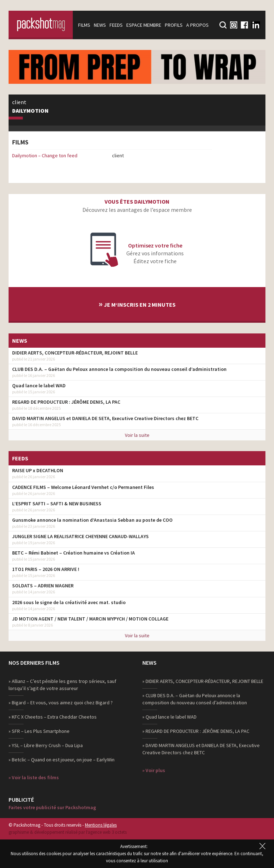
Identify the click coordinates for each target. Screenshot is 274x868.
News (100, 25)
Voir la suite (137, 435)
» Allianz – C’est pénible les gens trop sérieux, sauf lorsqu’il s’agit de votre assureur (62, 685)
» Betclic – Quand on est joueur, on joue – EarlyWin (62, 760)
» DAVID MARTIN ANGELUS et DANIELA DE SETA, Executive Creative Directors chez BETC (201, 749)
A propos (197, 25)
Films (84, 25)
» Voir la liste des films (34, 777)
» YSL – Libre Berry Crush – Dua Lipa (46, 745)
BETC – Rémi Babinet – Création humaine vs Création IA (73, 553)
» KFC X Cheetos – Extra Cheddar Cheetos (53, 717)
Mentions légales (101, 825)
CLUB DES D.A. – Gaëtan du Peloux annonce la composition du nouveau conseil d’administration (119, 369)
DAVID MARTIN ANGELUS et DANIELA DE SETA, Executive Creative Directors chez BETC (105, 418)
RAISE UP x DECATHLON (38, 470)
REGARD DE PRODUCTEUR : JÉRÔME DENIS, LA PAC (66, 402)
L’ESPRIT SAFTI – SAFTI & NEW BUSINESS (57, 504)
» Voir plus (154, 770)
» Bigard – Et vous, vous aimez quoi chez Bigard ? (61, 703)
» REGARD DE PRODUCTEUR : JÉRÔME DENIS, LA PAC (196, 731)
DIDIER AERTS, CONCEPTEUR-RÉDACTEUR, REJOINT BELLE (75, 353)
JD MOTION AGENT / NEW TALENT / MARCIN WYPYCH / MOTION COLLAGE (90, 619)
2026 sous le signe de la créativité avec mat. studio (69, 602)
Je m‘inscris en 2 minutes (137, 304)
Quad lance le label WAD (39, 386)
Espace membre (144, 25)
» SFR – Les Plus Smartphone (39, 731)
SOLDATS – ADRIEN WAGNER (43, 586)
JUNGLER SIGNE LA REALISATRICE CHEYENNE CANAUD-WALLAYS (80, 536)
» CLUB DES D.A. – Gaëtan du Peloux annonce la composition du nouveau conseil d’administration (195, 699)
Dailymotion (30, 111)
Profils (174, 25)
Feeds (116, 25)
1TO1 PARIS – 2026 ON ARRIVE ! (46, 569)
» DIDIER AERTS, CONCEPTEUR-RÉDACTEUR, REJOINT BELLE (203, 681)
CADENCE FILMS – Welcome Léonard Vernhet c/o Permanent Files (83, 487)
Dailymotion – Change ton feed (45, 155)
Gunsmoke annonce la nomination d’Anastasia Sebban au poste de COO (92, 520)
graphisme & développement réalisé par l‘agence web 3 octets (68, 832)
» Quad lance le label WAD (169, 717)
